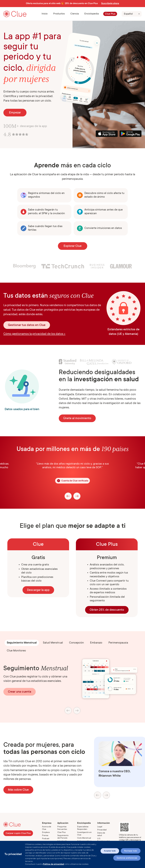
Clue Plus (110, 14)
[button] (59, 14)
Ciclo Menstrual (84, 838)
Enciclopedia (92, 14)
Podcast (46, 839)
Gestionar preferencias (127, 858)
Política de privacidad (54, 864)
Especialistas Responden (83, 828)
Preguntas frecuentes (62, 828)
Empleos (46, 832)
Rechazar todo (131, 851)
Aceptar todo (110, 851)
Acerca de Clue (47, 828)
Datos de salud (101, 834)
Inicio (45, 14)
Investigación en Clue (84, 834)
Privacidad (102, 830)
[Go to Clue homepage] (15, 14)
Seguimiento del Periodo (63, 837)
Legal (100, 827)
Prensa (45, 836)
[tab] (22, 643)
